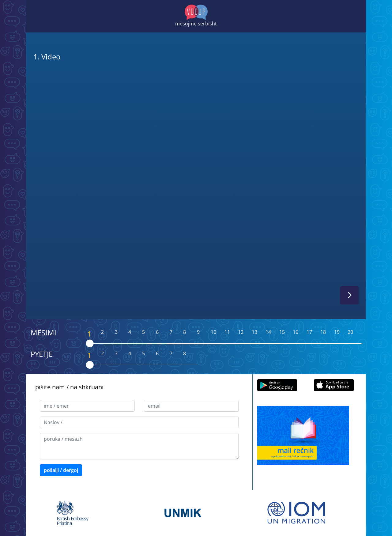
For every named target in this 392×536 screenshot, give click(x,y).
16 (296, 332)
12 (241, 332)
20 (350, 332)
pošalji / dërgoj (61, 470)
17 (309, 332)
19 (337, 332)
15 (282, 332)
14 (268, 332)
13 (254, 332)
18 (323, 332)
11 (227, 332)
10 (213, 332)
